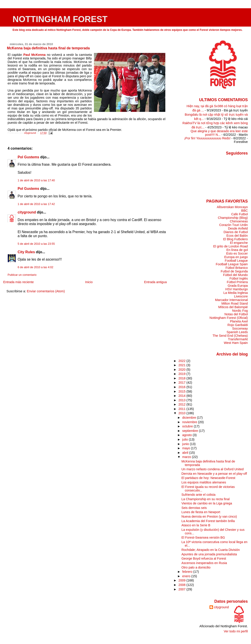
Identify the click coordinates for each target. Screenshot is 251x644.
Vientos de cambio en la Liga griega (207, 503)
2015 (183, 391)
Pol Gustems (28, 157)
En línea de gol (237, 250)
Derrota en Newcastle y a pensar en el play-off (214, 474)
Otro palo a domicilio (196, 567)
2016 (183, 387)
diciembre (190, 418)
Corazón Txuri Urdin (233, 225)
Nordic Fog (240, 311)
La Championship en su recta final (205, 499)
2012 (183, 404)
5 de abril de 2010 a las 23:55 (36, 244)
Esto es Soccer (237, 253)
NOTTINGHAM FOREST (60, 19)
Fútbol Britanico (237, 268)
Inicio (89, 282)
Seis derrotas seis (194, 508)
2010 (183, 413)
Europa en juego (236, 257)
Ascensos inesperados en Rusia (204, 563)
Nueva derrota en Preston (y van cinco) (209, 516)
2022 (183, 361)
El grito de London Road (231, 246)
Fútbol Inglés (239, 278)
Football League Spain (232, 264)
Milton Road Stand (234, 303)
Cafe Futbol (239, 214)
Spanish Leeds (237, 332)
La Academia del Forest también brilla (208, 521)
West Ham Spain (236, 343)
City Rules (26, 252)
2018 (183, 378)
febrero (188, 572)
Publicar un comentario (22, 275)
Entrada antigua (156, 282)
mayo (187, 448)
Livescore (241, 296)
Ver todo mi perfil (236, 631)
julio (186, 439)
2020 (183, 370)
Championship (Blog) (233, 218)
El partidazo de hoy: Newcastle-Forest (208, 478)
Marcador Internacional (231, 300)
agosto (188, 435)
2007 (183, 589)
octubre (188, 426)
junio (186, 444)
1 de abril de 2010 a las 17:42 (36, 204)
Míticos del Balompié (233, 307)
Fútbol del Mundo (235, 275)
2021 (183, 365)
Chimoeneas (239, 221)
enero (187, 576)
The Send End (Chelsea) (230, 336)
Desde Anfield (238, 228)
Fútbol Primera (237, 282)
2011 (183, 409)
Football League (236, 261)
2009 (183, 580)
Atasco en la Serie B (196, 525)
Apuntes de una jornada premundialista (209, 554)
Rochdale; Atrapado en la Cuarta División (211, 550)
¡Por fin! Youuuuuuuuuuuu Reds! (207, 138)
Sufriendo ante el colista (198, 495)
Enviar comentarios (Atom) (46, 291)
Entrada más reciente (18, 282)
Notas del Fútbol (236, 314)
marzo (187, 457)
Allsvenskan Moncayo (232, 207)
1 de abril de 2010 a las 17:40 (36, 180)
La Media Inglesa (235, 293)
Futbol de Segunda (234, 271)
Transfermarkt (238, 339)
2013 (183, 400)
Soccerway (240, 328)
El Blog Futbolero (235, 239)
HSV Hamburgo (237, 289)
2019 (183, 374)
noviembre (190, 422)
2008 (183, 585)
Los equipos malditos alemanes (204, 482)
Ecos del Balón (237, 236)
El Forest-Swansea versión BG (203, 537)
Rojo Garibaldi (238, 325)
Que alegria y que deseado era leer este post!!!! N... (219, 133)
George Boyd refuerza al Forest (204, 558)
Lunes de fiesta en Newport (201, 512)
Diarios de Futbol (236, 232)
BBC (245, 211)
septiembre (191, 431)
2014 (183, 396)
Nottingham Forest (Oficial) (229, 318)
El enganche (239, 243)
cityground (27, 212)
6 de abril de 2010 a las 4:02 (35, 267)
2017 (183, 383)
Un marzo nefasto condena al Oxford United (213, 469)
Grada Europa (238, 286)
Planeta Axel (239, 321)
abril (186, 453)
